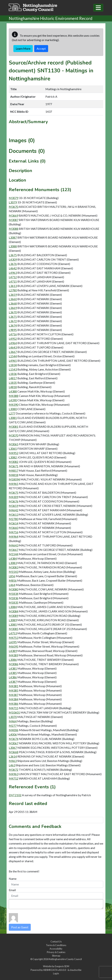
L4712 (13, 277)
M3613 (14, 514)
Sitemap (56, 956)
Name (13, 879)
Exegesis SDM (62, 966)
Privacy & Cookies (56, 952)
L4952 (13, 339)
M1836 (14, 598)
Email (12, 890)
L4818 (13, 387)
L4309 (13, 259)
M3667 (14, 550)
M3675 (14, 492)
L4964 (13, 343)
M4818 (14, 475)
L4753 (13, 633)
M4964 (14, 536)
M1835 (14, 602)
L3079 (13, 202)
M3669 (14, 215)
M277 (13, 726)
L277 (12, 413)
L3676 (13, 264)
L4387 (13, 682)
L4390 (13, 400)
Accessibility (56, 949)
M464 (13, 721)
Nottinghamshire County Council (65, 959)
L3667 (13, 352)
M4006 (14, 730)
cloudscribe (75, 970)
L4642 (13, 268)
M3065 (14, 444)
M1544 (14, 554)
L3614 (13, 756)
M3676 (14, 501)
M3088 (14, 229)
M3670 (14, 207)
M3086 (14, 664)
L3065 (13, 448)
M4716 (14, 532)
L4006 (13, 734)
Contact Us (56, 942)
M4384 (14, 699)
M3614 (14, 523)
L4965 (13, 361)
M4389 (14, 655)
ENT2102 (15, 795)
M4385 (14, 690)
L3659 (13, 295)
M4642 (14, 510)
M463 (13, 761)
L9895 (13, 330)
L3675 (13, 255)
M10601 (14, 712)
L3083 (13, 563)
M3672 (14, 770)
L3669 (13, 308)
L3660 (13, 299)
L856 (12, 576)
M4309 (14, 497)
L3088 (13, 246)
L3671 (13, 317)
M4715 (14, 708)
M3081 (14, 427)
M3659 (14, 506)
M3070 (14, 435)
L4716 (13, 334)
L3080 (13, 409)
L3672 (13, 321)
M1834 (14, 594)
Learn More (23, 48)
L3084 (13, 607)
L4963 (13, 273)
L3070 (13, 717)
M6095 (14, 646)
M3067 (14, 743)
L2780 (13, 290)
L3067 (13, 748)
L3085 (13, 624)
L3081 (13, 418)
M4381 (14, 686)
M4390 (14, 405)
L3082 (13, 457)
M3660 (14, 528)
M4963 (14, 774)
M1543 (14, 572)
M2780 (14, 519)
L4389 (13, 651)
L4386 (13, 677)
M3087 (14, 220)
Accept (41, 48)
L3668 (13, 303)
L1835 (13, 383)
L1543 (13, 369)
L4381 (13, 668)
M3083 (14, 567)
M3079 (14, 198)
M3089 (14, 616)
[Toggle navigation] (98, 8)
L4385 (13, 673)
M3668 (14, 752)
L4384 (13, 558)
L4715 (13, 281)
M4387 (14, 695)
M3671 (14, 466)
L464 (12, 585)
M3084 (14, 611)
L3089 (13, 620)
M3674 (14, 739)
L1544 (13, 356)
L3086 (13, 660)
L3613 (13, 286)
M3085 (14, 629)
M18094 (14, 479)
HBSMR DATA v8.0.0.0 (55, 970)
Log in (56, 973)
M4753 (14, 638)
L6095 (13, 642)
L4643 (13, 347)
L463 (12, 765)
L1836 (13, 374)
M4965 (14, 484)
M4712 (14, 778)
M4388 (14, 396)
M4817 (14, 470)
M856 (13, 580)
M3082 (14, 462)
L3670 (13, 312)
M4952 (14, 453)
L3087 (13, 237)
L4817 (13, 378)
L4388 (13, 391)
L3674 (13, 325)
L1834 (13, 365)
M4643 (14, 545)
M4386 (14, 704)
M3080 (14, 589)
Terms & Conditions (56, 945)
